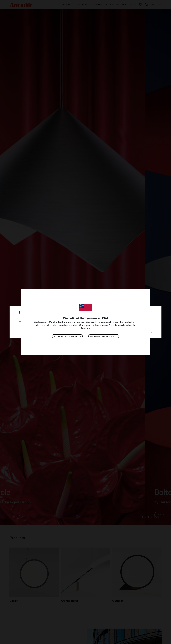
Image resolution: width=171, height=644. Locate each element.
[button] (104, 336)
